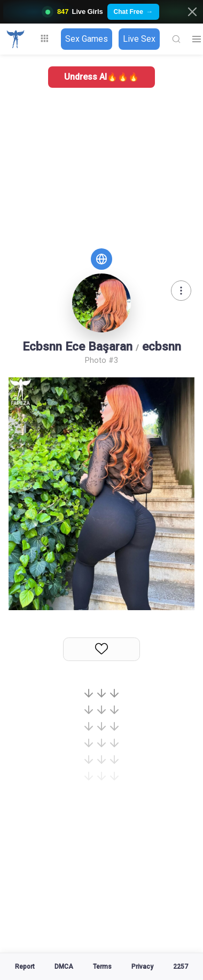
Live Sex (139, 39)
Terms (102, 967)
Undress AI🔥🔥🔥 (101, 77)
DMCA (64, 967)
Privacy (142, 967)
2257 (181, 967)
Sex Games (87, 39)
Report (25, 967)
